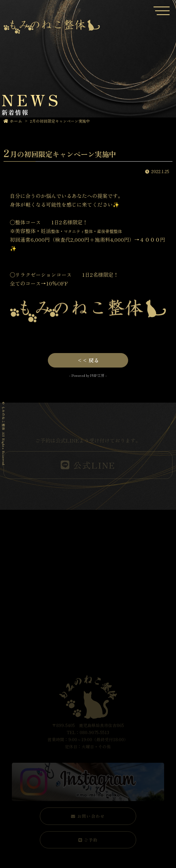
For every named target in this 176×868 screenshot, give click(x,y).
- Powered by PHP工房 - (88, 375)
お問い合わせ (88, 816)
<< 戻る (88, 360)
